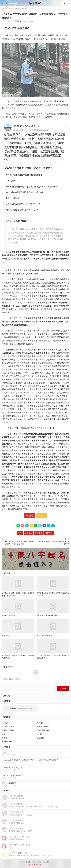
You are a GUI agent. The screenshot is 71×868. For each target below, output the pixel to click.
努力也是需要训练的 (44, 636)
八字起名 (40, 723)
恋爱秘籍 (5, 738)
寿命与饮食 (6, 636)
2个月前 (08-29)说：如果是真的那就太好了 (14, 797)
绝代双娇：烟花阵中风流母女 (48, 616)
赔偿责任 (39, 533)
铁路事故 (49, 533)
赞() (30, 516)
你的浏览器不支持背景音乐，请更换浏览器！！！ (20, 709)
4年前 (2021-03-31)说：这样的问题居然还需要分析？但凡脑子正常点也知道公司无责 (28, 854)
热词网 (39, 734)
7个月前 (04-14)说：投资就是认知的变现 (13, 822)
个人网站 (5, 723)
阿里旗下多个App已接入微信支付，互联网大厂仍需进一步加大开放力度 (18, 543)
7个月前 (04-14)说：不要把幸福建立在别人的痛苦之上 (18, 830)
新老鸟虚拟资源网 (9, 726)
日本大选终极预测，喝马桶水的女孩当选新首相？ (53, 543)
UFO (3, 734)
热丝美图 (40, 738)
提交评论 (63, 689)
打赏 (42, 516)
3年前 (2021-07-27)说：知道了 (17, 846)
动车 (20, 533)
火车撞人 (28, 533)
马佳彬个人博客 (8, 730)
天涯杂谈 (25, 8)
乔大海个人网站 (43, 726)
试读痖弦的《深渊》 (9, 616)
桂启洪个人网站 (35, 3)
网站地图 (46, 862)
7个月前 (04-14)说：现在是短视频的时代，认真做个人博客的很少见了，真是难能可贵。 (31, 805)
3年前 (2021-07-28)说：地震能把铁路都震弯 (17, 838)
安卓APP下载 (7, 742)
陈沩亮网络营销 (43, 730)
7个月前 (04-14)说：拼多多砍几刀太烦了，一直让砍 (17, 814)
